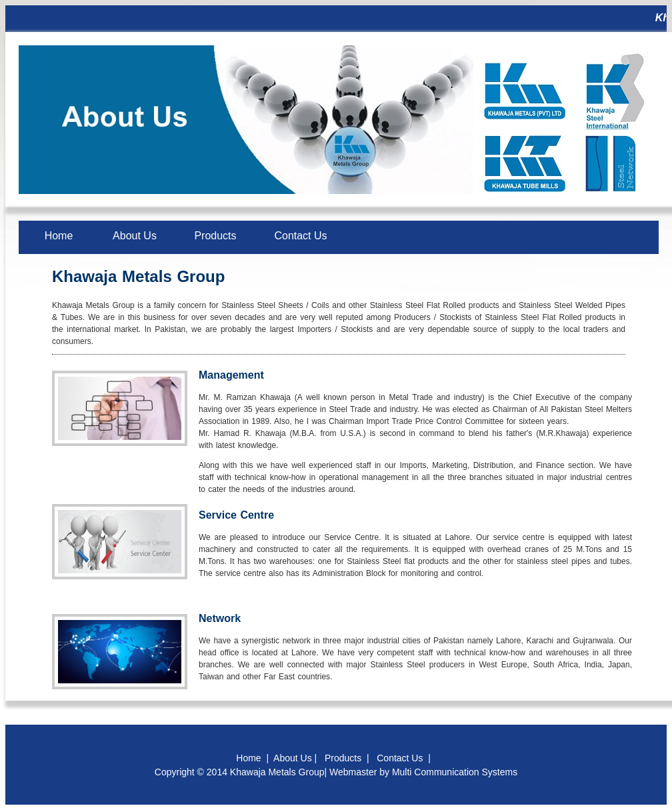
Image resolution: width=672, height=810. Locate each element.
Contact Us (300, 236)
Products (215, 236)
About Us (135, 236)
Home (59, 236)
